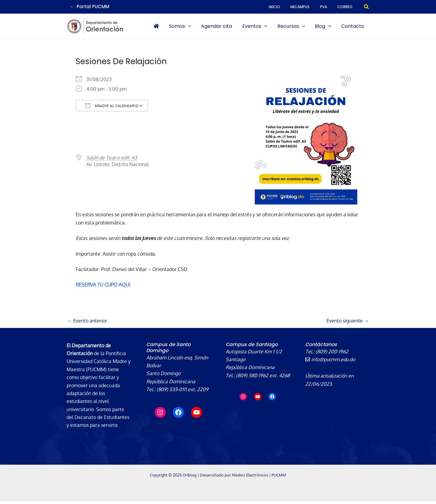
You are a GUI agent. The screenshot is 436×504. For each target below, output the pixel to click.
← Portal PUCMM (89, 7)
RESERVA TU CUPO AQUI (103, 287)
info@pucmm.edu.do (331, 362)
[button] (367, 7)
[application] (210, 28)
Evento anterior (87, 324)
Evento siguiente (348, 324)
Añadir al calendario (112, 108)
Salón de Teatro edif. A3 (112, 160)
